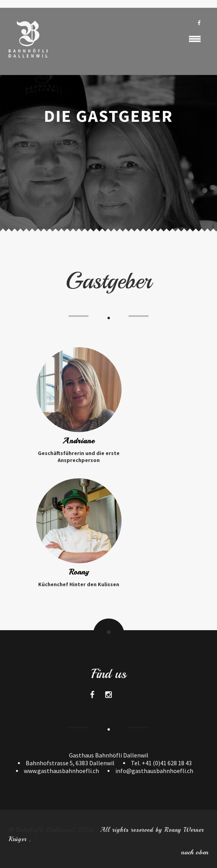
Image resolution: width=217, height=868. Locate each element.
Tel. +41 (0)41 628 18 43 (161, 763)
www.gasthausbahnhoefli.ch (61, 771)
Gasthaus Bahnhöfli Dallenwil (109, 755)
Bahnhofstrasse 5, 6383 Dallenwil (70, 763)
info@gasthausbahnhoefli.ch (154, 771)
